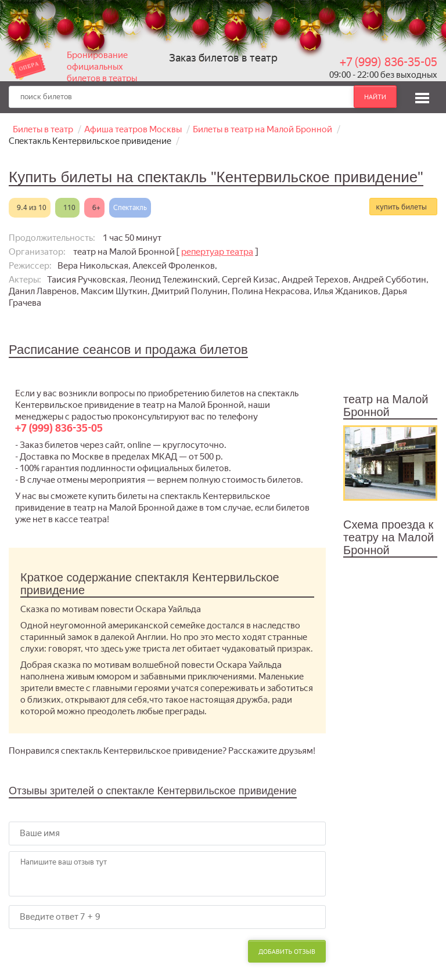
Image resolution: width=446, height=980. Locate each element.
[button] (422, 96)
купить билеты (401, 207)
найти (375, 97)
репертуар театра (217, 252)
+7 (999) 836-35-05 (389, 62)
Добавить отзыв (287, 951)
